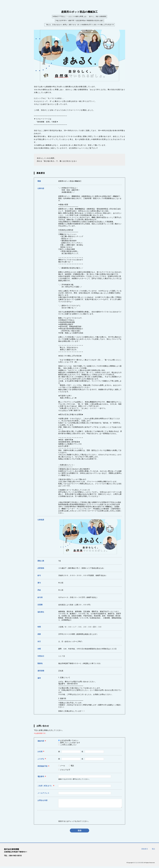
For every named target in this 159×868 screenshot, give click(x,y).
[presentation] (74, 818)
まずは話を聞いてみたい (69, 740)
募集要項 (145, 850)
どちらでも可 (65, 770)
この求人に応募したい (68, 745)
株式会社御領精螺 (138, 864)
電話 (72, 766)
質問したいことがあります (70, 743)
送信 (79, 832)
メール (63, 766)
